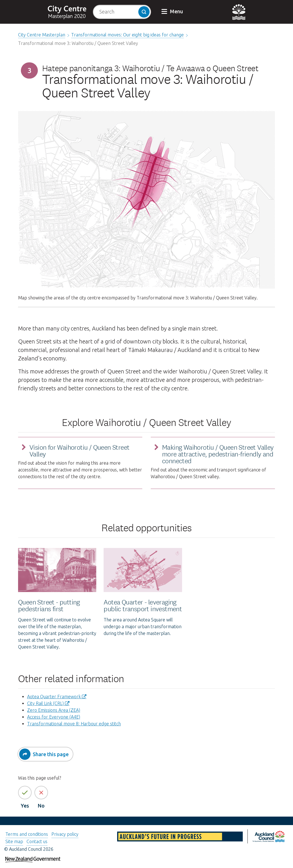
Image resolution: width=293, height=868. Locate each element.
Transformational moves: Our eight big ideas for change (127, 35)
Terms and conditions (27, 834)
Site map (14, 841)
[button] (173, 12)
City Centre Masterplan (42, 35)
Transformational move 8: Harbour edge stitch (74, 724)
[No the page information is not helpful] (41, 793)
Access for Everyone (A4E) (54, 717)
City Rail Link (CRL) (45, 703)
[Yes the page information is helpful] (25, 793)
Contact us (37, 841)
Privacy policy (65, 834)
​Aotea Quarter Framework (54, 697)
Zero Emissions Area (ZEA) (54, 710)
